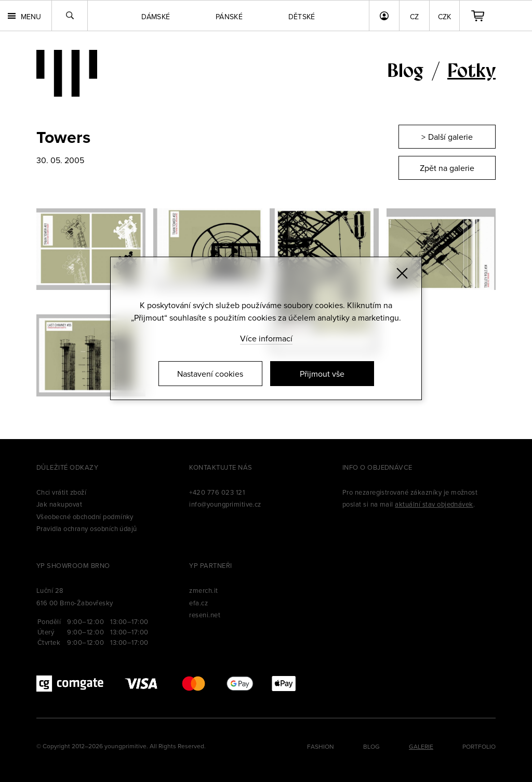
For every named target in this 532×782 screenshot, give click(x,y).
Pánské (229, 17)
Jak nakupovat (59, 504)
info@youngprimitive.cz (225, 504)
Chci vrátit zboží (61, 492)
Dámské (156, 17)
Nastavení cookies (210, 374)
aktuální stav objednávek (434, 504)
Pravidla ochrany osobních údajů (87, 528)
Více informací (266, 338)
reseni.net (205, 615)
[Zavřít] (402, 273)
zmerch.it (203, 590)
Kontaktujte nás (221, 467)
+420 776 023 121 (217, 492)
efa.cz (198, 603)
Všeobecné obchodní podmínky (85, 516)
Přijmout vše (322, 374)
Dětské (302, 17)
